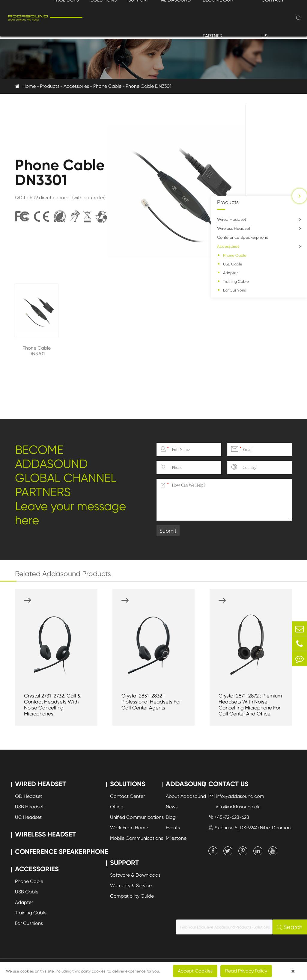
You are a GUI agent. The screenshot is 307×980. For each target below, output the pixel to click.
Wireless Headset (234, 228)
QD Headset (29, 796)
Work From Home (129, 828)
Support (124, 863)
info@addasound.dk (234, 807)
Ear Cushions (234, 290)
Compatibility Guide (132, 896)
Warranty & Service (131, 885)
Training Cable (236, 281)
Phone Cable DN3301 (148, 86)
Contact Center (127, 796)
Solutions (128, 784)
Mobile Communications (137, 838)
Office (117, 807)
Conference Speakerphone (243, 237)
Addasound (186, 784)
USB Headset (29, 807)
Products (50, 86)
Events (173, 828)
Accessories (76, 86)
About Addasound (186, 796)
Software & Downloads (135, 875)
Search (290, 927)
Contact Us (228, 784)
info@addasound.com (236, 796)
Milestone (176, 838)
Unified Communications (137, 817)
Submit (168, 531)
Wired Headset (232, 219)
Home (29, 86)
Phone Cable (107, 86)
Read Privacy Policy (246, 971)
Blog (171, 817)
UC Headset (28, 817)
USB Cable (233, 264)
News (172, 807)
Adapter (230, 273)
